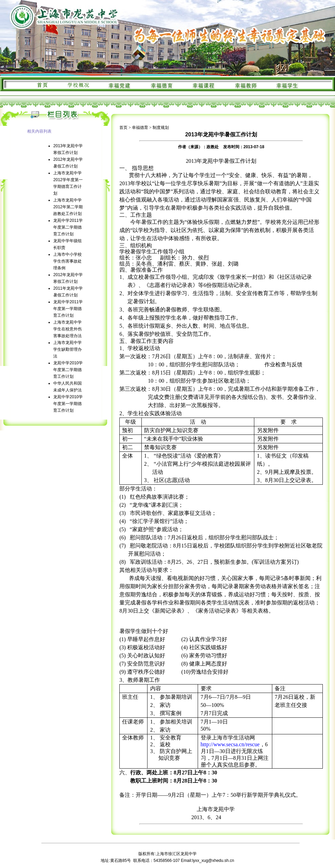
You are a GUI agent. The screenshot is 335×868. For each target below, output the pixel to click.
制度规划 (161, 128)
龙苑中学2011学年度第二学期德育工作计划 (68, 227)
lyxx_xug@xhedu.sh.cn (213, 861)
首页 (123, 128)
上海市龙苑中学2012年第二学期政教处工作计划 (68, 207)
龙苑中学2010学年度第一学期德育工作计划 (68, 404)
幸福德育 (140, 128)
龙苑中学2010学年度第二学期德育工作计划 (68, 370)
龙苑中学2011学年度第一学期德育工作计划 (68, 309)
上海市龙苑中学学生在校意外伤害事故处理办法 (67, 329)
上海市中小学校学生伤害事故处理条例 (67, 261)
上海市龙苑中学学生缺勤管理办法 (67, 349)
